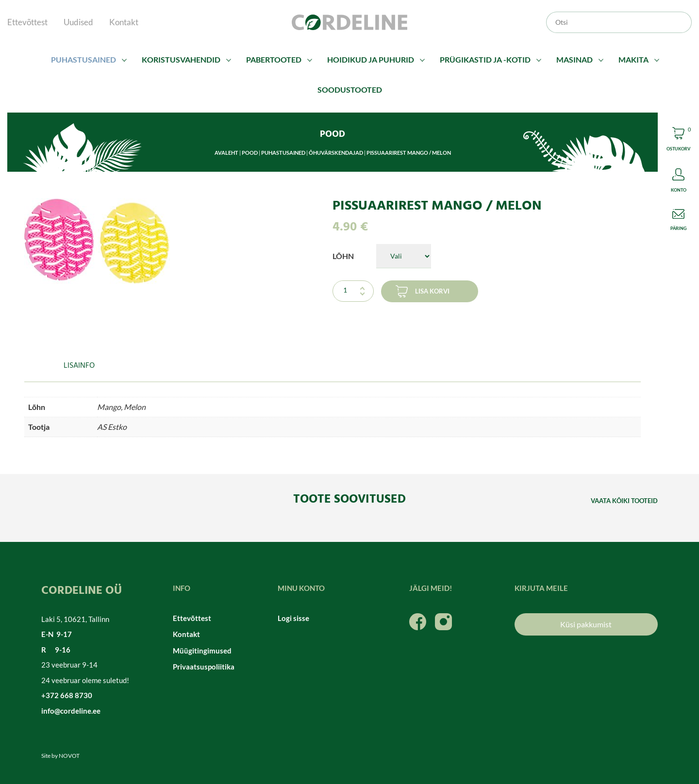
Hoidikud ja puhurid (371, 59)
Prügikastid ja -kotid (485, 59)
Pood (250, 153)
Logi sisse (293, 618)
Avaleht (226, 153)
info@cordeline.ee (71, 711)
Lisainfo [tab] (79, 366)
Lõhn (343, 256)
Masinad (574, 59)
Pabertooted (274, 59)
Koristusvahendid (181, 59)
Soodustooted (350, 90)
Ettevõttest (27, 22)
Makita (633, 59)
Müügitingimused (202, 651)
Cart (678, 140)
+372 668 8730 (67, 695)
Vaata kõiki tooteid (624, 501)
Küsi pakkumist (586, 624)
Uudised (78, 22)
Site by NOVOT (60, 756)
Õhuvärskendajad (336, 153)
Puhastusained (83, 59)
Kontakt (124, 22)
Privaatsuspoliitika (204, 667)
